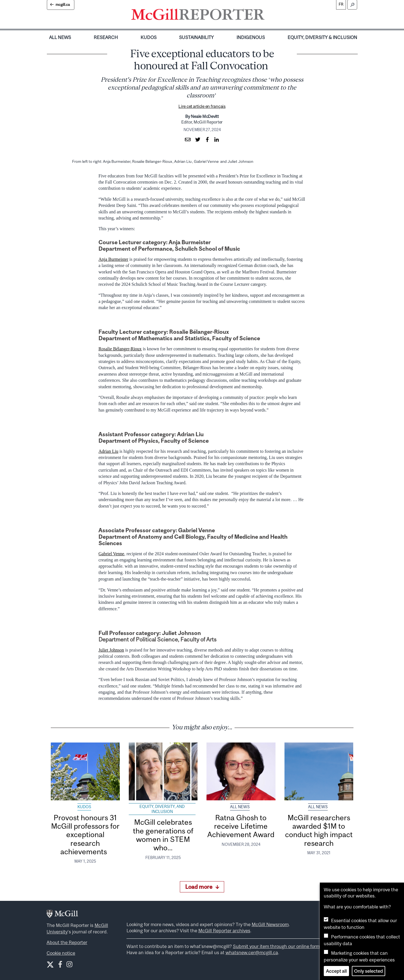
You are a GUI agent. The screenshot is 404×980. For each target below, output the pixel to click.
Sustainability (196, 37)
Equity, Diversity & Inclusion (322, 37)
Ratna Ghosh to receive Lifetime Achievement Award (241, 826)
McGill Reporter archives (224, 931)
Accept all (336, 971)
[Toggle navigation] (269, 16)
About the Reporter (67, 942)
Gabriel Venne (111, 554)
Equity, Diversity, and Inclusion (162, 809)
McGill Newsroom (270, 924)
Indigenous (251, 37)
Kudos (149, 37)
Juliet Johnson (111, 650)
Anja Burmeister (113, 259)
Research (106, 37)
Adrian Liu (108, 451)
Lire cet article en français (202, 106)
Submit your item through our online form (276, 946)
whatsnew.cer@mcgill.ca (252, 952)
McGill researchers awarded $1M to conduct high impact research (319, 830)
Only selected (369, 971)
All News (60, 37)
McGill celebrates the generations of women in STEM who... (163, 835)
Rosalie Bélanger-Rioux (120, 349)
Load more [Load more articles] (202, 887)
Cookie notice (61, 953)
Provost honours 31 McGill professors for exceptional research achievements (85, 835)
